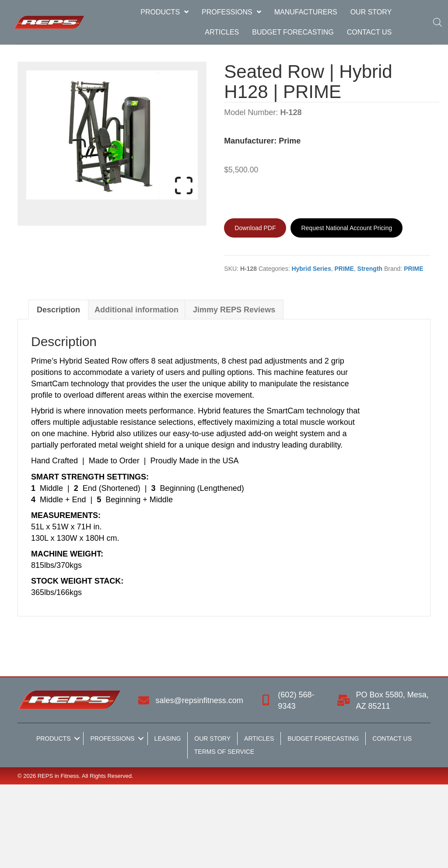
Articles (259, 738)
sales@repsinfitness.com (199, 700)
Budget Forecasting (323, 738)
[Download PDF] (255, 228)
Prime (290, 141)
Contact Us (392, 738)
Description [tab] (58, 310)
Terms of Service (224, 752)
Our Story (212, 738)
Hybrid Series (311, 269)
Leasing (168, 738)
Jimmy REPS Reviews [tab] (234, 310)
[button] (77, 738)
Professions (112, 738)
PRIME (344, 269)
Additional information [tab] (136, 310)
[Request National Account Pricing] (346, 228)
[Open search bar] (435, 22)
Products (54, 738)
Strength (370, 269)
